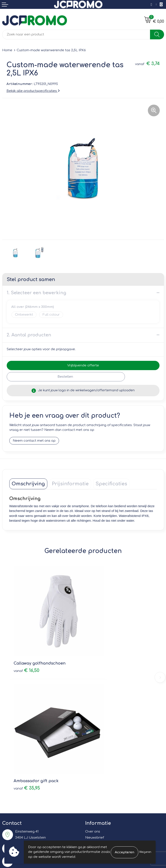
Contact (9, 754)
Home (7, 50)
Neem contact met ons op (34, 441)
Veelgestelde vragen (102, 701)
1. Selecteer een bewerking (36, 293)
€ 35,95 (101, 645)
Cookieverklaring (99, 760)
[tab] (28, 484)
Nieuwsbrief (95, 695)
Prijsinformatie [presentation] (70, 484)
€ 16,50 (26, 645)
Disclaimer (94, 773)
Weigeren (145, 852)
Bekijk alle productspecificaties (33, 91)
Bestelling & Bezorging (21, 760)
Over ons (93, 689)
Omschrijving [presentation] (28, 484)
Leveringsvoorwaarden (104, 754)
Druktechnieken (98, 707)
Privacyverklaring (99, 766)
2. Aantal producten (29, 335)
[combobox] (76, 34)
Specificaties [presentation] (111, 484)
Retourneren (12, 766)
